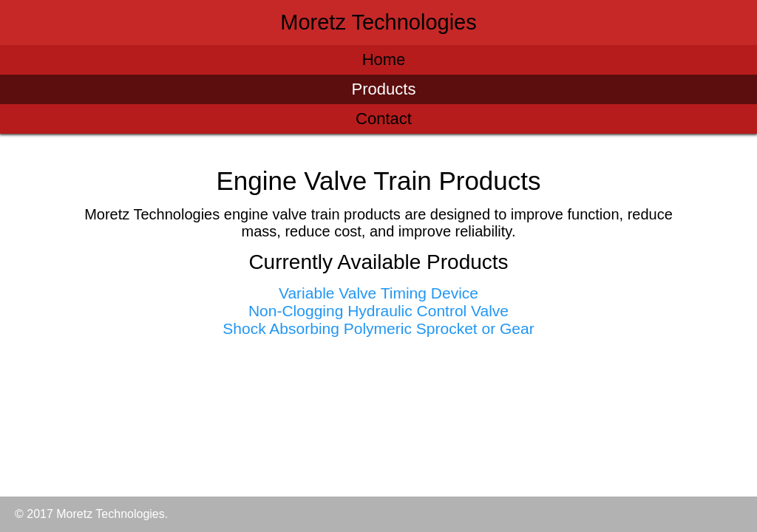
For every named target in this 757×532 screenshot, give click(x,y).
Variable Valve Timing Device (378, 293)
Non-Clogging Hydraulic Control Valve (378, 311)
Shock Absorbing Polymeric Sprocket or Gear (378, 328)
